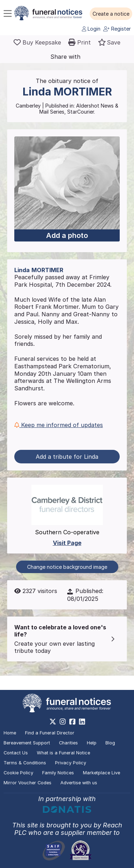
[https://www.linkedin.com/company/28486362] (82, 722)
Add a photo (67, 235)
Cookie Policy (18, 773)
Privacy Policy (71, 763)
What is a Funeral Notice (63, 753)
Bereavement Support (27, 743)
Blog (110, 743)
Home (10, 733)
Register (117, 29)
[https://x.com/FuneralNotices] (53, 722)
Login (91, 29)
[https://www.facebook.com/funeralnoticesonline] (72, 722)
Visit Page (67, 543)
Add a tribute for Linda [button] (67, 457)
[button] (111, 14)
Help (92, 743)
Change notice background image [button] (67, 567)
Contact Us (16, 753)
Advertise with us (79, 783)
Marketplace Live (101, 773)
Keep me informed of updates (59, 425)
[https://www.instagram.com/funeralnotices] (63, 722)
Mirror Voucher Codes (28, 783)
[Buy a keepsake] (37, 42)
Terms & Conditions (25, 763)
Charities (68, 743)
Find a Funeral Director (50, 733)
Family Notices (58, 773)
